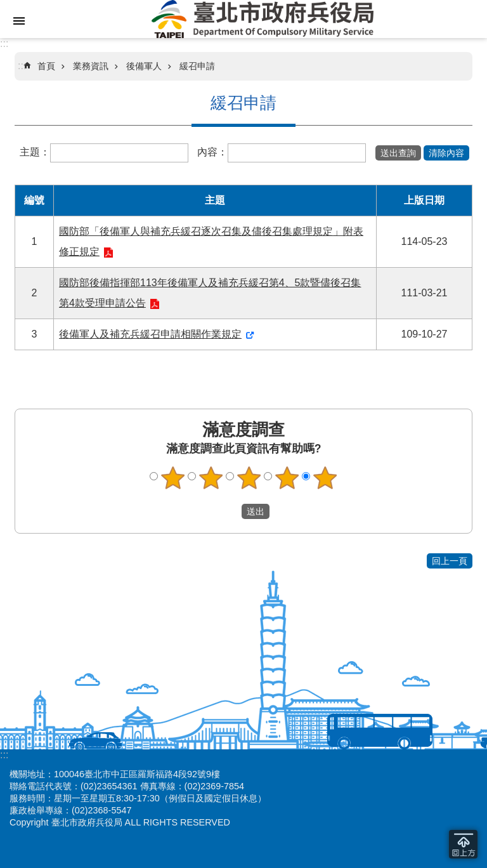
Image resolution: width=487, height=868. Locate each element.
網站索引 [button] (19, 21)
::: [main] (22, 66)
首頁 (46, 66)
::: (4, 43)
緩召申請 (197, 66)
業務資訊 (91, 66)
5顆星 (325, 478)
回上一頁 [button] (450, 561)
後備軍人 (144, 66)
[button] (398, 153)
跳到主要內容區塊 (7, 7)
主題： (35, 152)
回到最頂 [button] (463, 844)
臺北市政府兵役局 (263, 19)
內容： (212, 152)
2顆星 (211, 478)
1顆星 (173, 478)
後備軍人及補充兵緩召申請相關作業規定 (150, 334)
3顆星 (249, 478)
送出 (230, 511)
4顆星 (287, 478)
